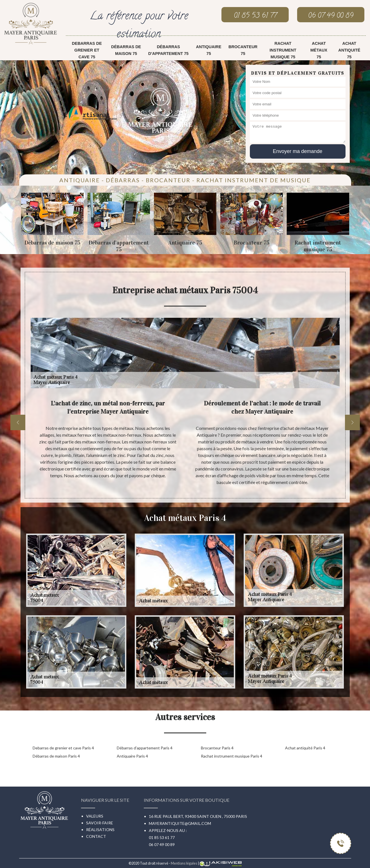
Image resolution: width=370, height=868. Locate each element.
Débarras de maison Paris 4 (56, 756)
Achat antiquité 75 (349, 50)
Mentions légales (184, 863)
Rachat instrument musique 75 (283, 50)
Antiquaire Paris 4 (132, 756)
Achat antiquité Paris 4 (305, 748)
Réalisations (100, 830)
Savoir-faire (100, 823)
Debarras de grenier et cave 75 (87, 50)
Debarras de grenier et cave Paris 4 (63, 748)
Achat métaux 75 (319, 50)
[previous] (18, 422)
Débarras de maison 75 (126, 50)
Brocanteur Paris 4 (217, 748)
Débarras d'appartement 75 (168, 50)
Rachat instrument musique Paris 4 (232, 756)
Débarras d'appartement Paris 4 (145, 748)
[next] (352, 422)
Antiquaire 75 (209, 50)
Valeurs (95, 816)
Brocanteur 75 (243, 50)
